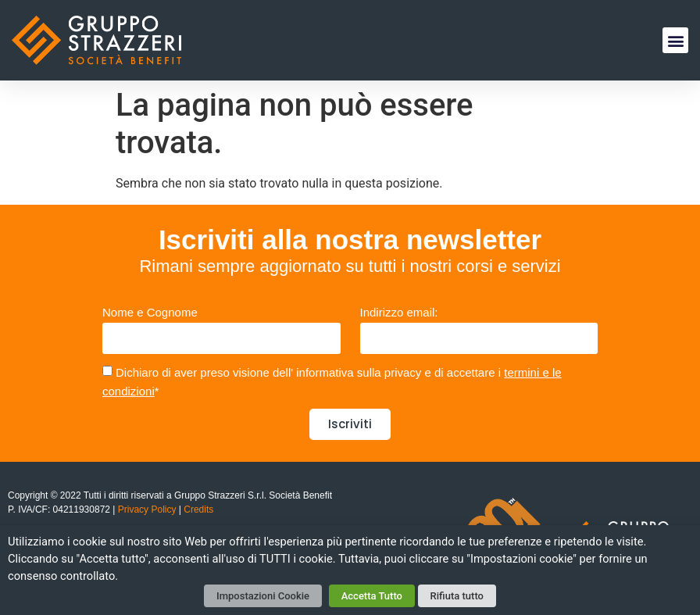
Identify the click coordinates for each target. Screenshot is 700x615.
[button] (675, 40)
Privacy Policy (147, 510)
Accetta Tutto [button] (372, 596)
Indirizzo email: (399, 313)
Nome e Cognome (150, 313)
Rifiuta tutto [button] (457, 596)
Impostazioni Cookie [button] (263, 596)
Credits (197, 510)
